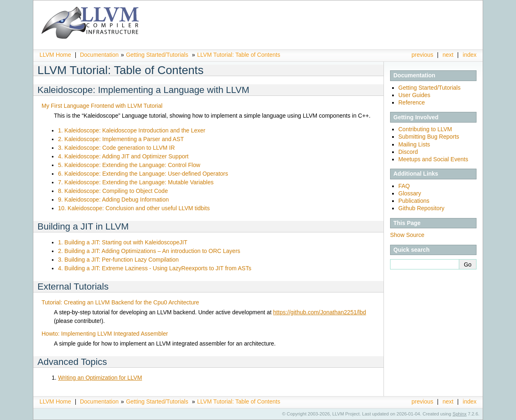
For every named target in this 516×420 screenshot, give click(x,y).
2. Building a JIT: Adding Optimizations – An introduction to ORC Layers (149, 251)
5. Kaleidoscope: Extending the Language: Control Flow (129, 165)
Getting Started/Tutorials (157, 55)
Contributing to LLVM (425, 129)
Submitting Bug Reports (429, 137)
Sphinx (460, 414)
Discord (408, 152)
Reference (412, 102)
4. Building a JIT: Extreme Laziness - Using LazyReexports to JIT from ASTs (155, 268)
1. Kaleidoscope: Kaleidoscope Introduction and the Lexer (132, 130)
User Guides (414, 95)
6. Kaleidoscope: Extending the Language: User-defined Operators (143, 174)
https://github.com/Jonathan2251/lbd (320, 312)
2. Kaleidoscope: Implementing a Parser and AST (121, 139)
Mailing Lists (414, 144)
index (470, 55)
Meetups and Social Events (433, 159)
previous (422, 55)
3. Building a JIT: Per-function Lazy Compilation (118, 260)
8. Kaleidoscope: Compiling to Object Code (113, 191)
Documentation (99, 55)
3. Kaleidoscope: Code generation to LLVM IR (116, 148)
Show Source (407, 235)
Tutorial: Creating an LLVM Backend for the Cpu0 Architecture (120, 302)
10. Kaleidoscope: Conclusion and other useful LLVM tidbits (134, 208)
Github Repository (421, 208)
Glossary (410, 193)
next (448, 55)
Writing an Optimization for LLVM (100, 378)
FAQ (404, 186)
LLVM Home (55, 55)
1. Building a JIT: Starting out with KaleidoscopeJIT (123, 242)
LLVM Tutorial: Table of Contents (239, 55)
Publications (414, 201)
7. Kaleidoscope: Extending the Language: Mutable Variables (136, 182)
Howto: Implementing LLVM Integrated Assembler (105, 334)
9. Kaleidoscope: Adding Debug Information (113, 200)
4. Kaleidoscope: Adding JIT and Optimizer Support (123, 156)
